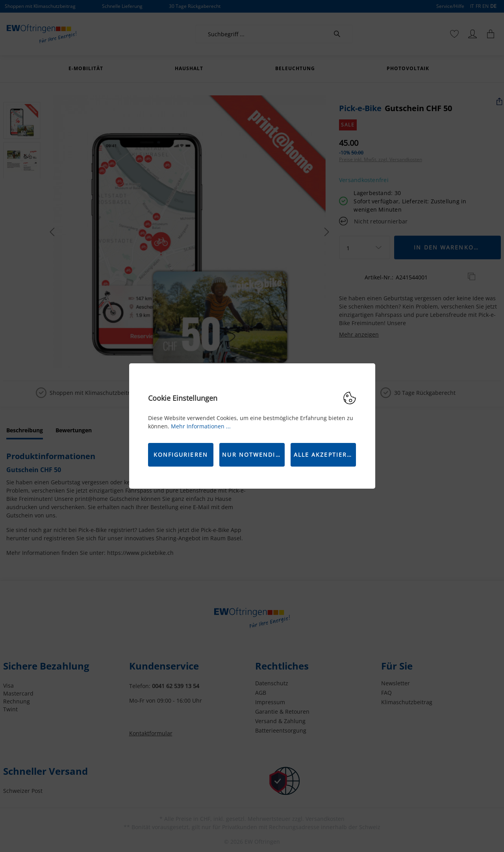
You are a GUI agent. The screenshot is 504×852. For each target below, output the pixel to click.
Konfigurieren (181, 455)
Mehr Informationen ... (201, 426)
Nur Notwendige (253, 455)
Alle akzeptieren (325, 455)
